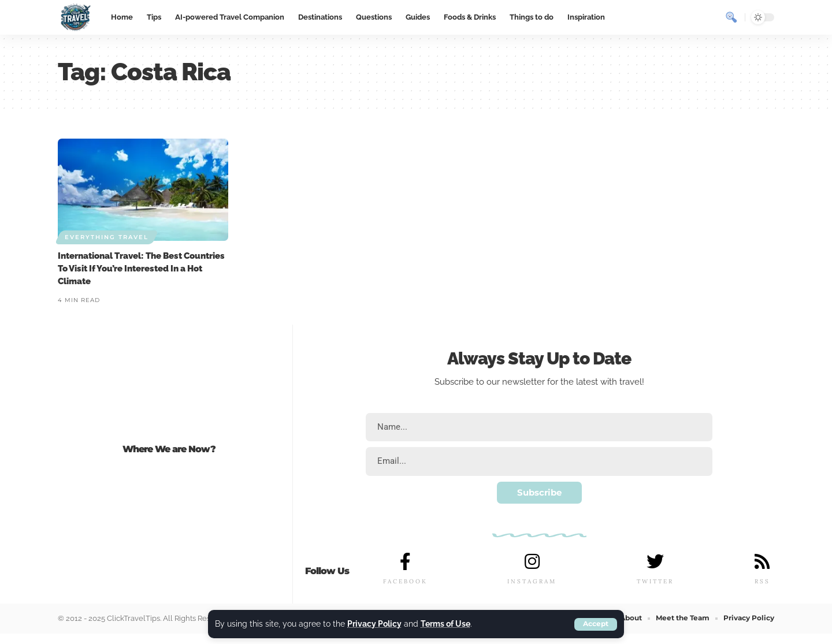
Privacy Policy (374, 624)
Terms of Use (445, 624)
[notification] (711, 17)
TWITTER (655, 582)
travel (631, 382)
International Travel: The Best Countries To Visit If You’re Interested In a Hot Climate (141, 269)
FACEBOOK (405, 582)
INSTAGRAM (532, 582)
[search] (731, 17)
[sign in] (690, 17)
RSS (762, 582)
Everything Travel (107, 237)
